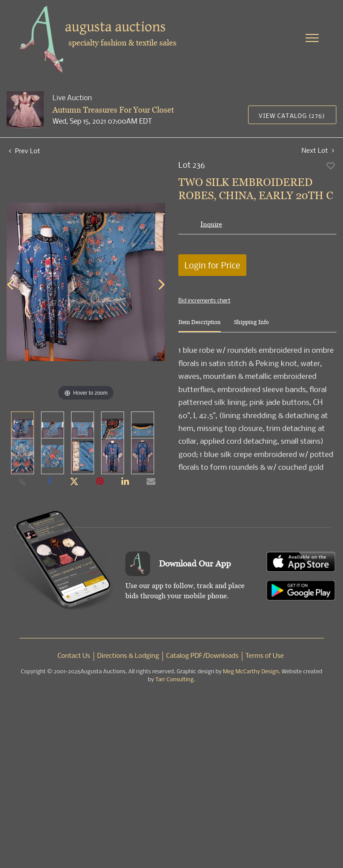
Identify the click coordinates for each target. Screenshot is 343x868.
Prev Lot (24, 151)
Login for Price (212, 265)
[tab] (200, 326)
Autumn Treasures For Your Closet (113, 110)
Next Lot (318, 150)
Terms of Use (265, 656)
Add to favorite (331, 166)
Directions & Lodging (128, 656)
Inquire (211, 224)
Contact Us (74, 656)
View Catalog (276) (292, 115)
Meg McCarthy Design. (252, 672)
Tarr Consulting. (175, 680)
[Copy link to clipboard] (23, 482)
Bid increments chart (204, 300)
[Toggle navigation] (312, 38)
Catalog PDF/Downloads (202, 656)
